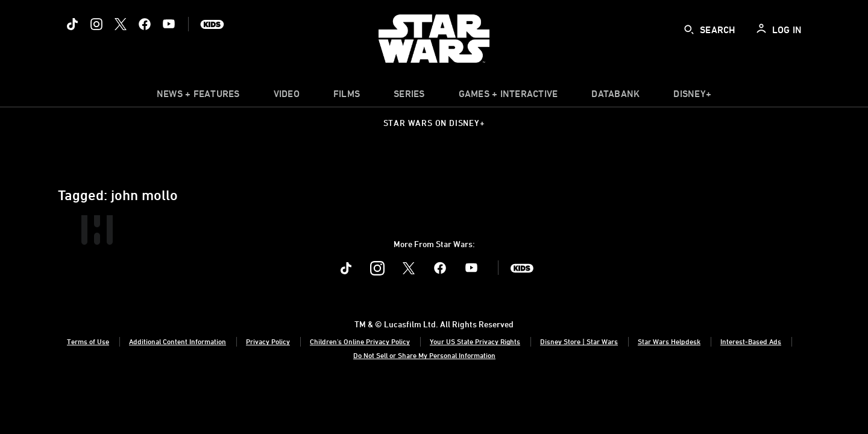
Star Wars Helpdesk (669, 341)
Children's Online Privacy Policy (360, 341)
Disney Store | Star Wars (579, 341)
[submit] (689, 30)
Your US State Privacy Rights (475, 341)
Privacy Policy (268, 341)
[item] (198, 96)
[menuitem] (287, 96)
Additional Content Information (178, 341)
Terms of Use (88, 341)
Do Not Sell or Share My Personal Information (424, 355)
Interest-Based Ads (751, 341)
